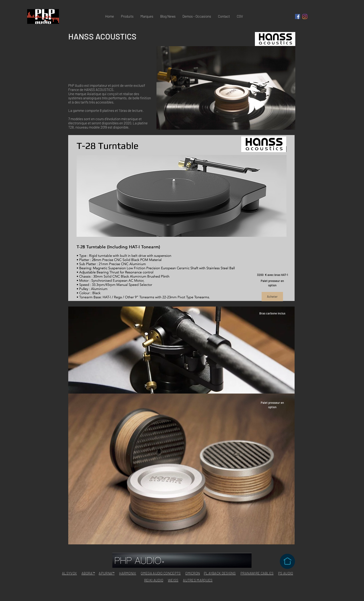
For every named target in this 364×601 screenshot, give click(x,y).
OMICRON (193, 573)
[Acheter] (272, 297)
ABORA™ (88, 573)
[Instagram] (305, 16)
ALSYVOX (69, 573)
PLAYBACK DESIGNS (220, 573)
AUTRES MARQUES (198, 580)
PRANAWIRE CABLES (257, 573)
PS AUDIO (286, 573)
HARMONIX (128, 573)
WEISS (173, 580)
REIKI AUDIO (154, 580)
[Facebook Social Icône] (298, 16)
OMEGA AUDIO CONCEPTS (161, 573)
